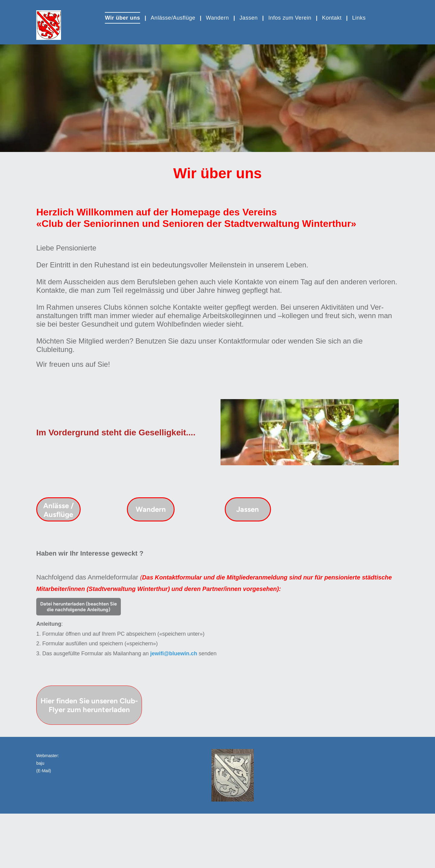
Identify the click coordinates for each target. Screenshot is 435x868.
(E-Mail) (44, 771)
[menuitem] (123, 18)
